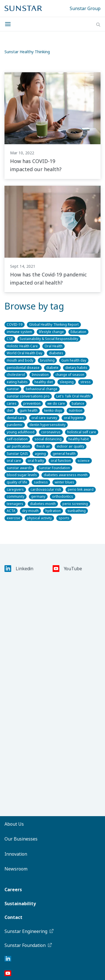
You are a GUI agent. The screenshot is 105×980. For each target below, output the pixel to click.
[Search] (98, 25)
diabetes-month (43, 504)
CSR (10, 339)
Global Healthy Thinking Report (54, 324)
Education (78, 332)
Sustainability (20, 904)
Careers (13, 890)
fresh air (43, 446)
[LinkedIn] (8, 960)
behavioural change (42, 389)
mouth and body (20, 360)
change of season (70, 375)
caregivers (15, 489)
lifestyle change (51, 332)
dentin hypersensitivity (47, 425)
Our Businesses (21, 839)
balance (78, 403)
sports (64, 518)
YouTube (67, 569)
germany (38, 496)
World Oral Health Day (25, 353)
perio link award (81, 489)
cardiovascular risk (46, 489)
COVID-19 (15, 324)
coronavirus (51, 432)
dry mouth (30, 511)
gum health (29, 410)
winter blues (64, 482)
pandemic (15, 425)
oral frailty (36, 461)
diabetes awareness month (66, 475)
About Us (14, 824)
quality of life (17, 482)
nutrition (76, 410)
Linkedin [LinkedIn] (19, 569)
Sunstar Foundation (54, 468)
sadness (41, 482)
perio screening (75, 504)
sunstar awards (19, 468)
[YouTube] (8, 974)
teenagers (15, 504)
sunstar (13, 389)
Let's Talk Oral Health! (73, 396)
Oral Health (53, 346)
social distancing (48, 439)
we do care (56, 403)
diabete (52, 368)
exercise (13, 518)
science (84, 461)
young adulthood (21, 432)
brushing (47, 360)
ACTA (11, 511)
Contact (13, 917)
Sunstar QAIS (17, 454)
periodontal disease (23, 368)
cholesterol (16, 375)
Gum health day (74, 360)
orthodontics (63, 496)
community (16, 496)
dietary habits (76, 368)
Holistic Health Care (22, 346)
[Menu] (10, 24)
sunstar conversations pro (28, 396)
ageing (40, 454)
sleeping (67, 382)
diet (10, 410)
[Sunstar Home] (23, 8)
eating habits (17, 382)
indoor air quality (71, 446)
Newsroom (16, 869)
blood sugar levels (22, 475)
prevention (32, 403)
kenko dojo (53, 410)
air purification (18, 446)
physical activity (39, 518)
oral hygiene (74, 418)
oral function (61, 461)
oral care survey (44, 418)
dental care (16, 418)
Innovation (40, 375)
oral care (14, 461)
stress (86, 382)
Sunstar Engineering (29, 931)
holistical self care (82, 432)
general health (64, 454)
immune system (19, 332)
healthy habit (79, 439)
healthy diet (44, 382)
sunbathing (77, 511)
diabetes (56, 353)
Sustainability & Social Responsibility (49, 339)
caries (12, 403)
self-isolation (17, 439)
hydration (53, 511)
